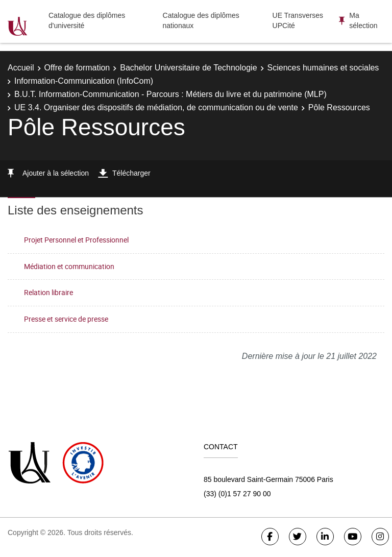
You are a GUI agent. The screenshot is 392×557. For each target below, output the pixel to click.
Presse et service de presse (66, 319)
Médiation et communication (69, 266)
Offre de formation (77, 68)
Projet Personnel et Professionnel (76, 240)
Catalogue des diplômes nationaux (201, 20)
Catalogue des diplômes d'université (87, 20)
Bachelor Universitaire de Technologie (188, 68)
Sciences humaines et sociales (323, 68)
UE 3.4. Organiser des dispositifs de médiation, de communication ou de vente (156, 107)
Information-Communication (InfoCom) (84, 81)
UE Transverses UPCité (298, 20)
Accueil (21, 68)
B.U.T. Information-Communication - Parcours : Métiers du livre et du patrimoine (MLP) (170, 94)
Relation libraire (48, 292)
